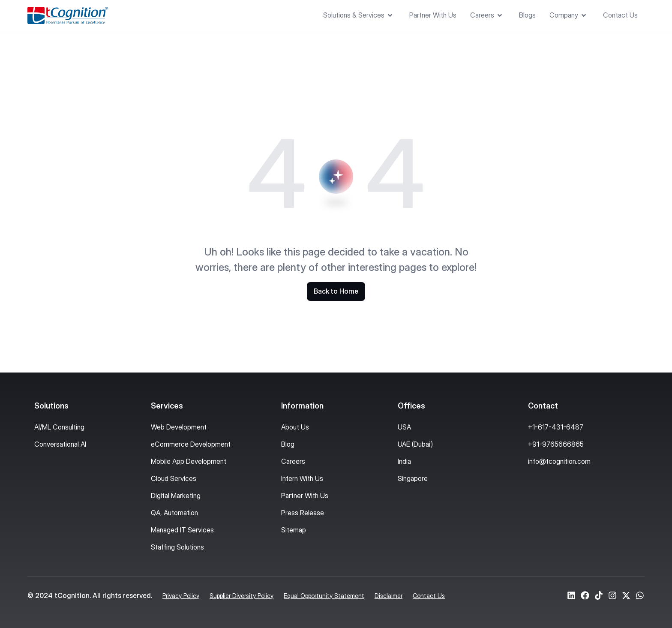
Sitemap (294, 530)
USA (404, 427)
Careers (293, 461)
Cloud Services (174, 478)
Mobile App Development (189, 461)
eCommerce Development (191, 444)
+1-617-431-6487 (556, 427)
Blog (288, 444)
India (404, 461)
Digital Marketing (176, 496)
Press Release (303, 513)
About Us (295, 427)
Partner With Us (305, 496)
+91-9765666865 (556, 444)
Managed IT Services (182, 530)
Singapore (413, 478)
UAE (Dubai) (415, 444)
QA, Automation (174, 513)
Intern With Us (302, 478)
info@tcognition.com (559, 461)
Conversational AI (60, 444)
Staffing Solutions (177, 547)
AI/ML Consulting (59, 427)
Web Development (179, 427)
